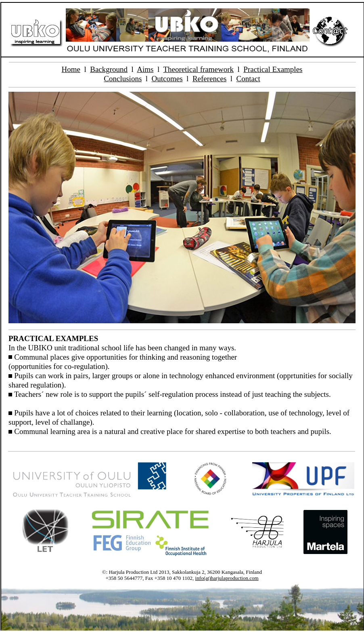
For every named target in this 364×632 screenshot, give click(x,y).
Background (109, 69)
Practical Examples (273, 69)
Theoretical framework (198, 69)
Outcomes (167, 79)
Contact (248, 79)
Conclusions (123, 79)
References (209, 79)
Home (71, 69)
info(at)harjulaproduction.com (227, 578)
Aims (145, 69)
